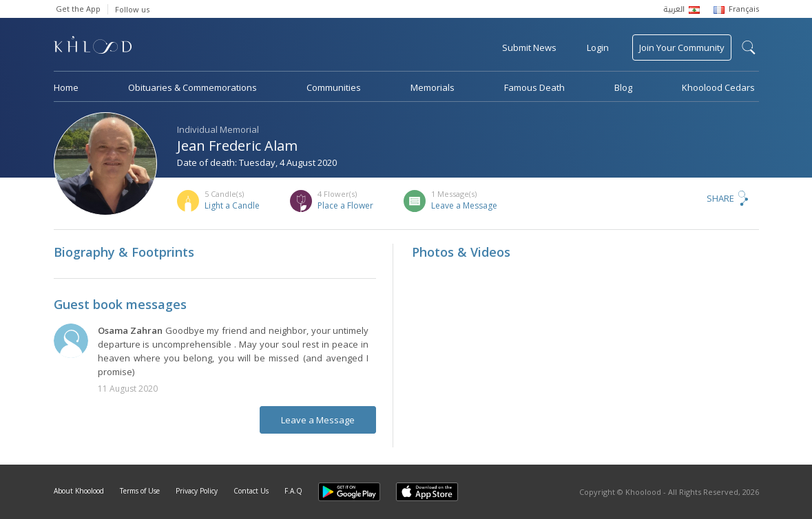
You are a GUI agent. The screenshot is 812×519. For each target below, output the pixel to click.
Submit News (529, 47)
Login (598, 47)
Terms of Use (140, 491)
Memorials (433, 87)
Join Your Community (682, 47)
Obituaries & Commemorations (192, 87)
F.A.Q (293, 491)
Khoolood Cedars (718, 87)
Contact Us (251, 491)
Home (66, 87)
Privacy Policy (197, 491)
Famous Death (534, 87)
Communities (334, 87)
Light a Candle (232, 205)
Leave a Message (464, 205)
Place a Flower (345, 205)
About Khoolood (79, 491)
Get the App (78, 9)
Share (720, 198)
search (749, 47)
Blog (623, 87)
